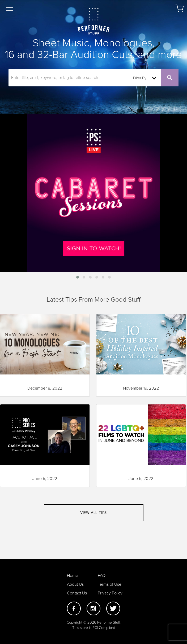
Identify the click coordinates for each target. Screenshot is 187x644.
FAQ (102, 576)
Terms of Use (110, 584)
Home (73, 576)
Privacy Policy (110, 593)
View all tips (93, 513)
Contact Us (77, 593)
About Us (75, 584)
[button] (78, 277)
